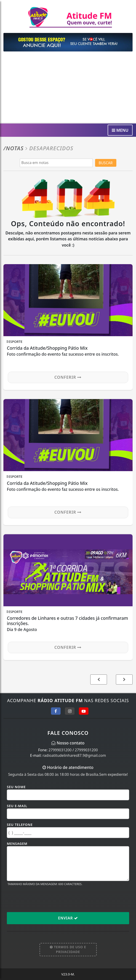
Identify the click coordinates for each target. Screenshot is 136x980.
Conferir (68, 377)
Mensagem (17, 844)
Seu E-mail (17, 806)
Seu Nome (16, 787)
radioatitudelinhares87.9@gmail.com (74, 755)
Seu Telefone (20, 825)
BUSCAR (106, 163)
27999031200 (60, 750)
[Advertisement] (68, 89)
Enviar (68, 918)
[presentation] (42, 899)
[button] (124, 679)
